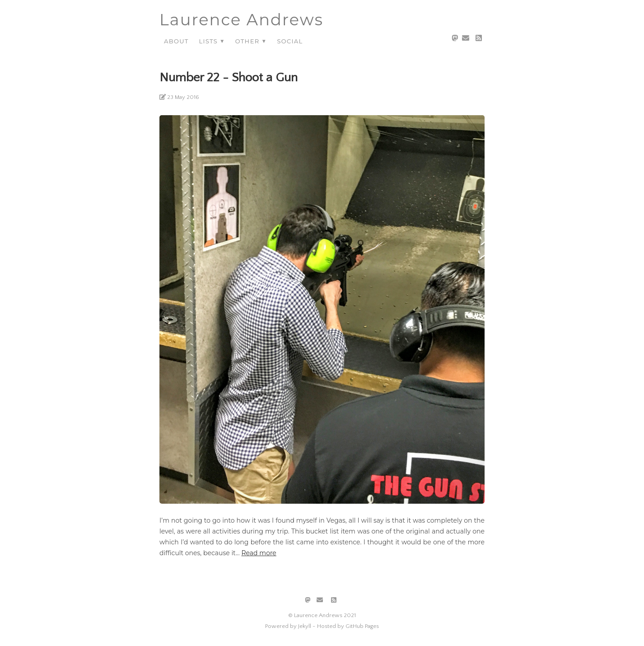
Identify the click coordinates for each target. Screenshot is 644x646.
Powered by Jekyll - (290, 626)
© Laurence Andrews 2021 (322, 615)
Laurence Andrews (241, 20)
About (176, 41)
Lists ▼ (212, 41)
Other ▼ (251, 41)
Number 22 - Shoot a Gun (229, 77)
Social (290, 41)
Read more (259, 553)
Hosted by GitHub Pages (348, 626)
